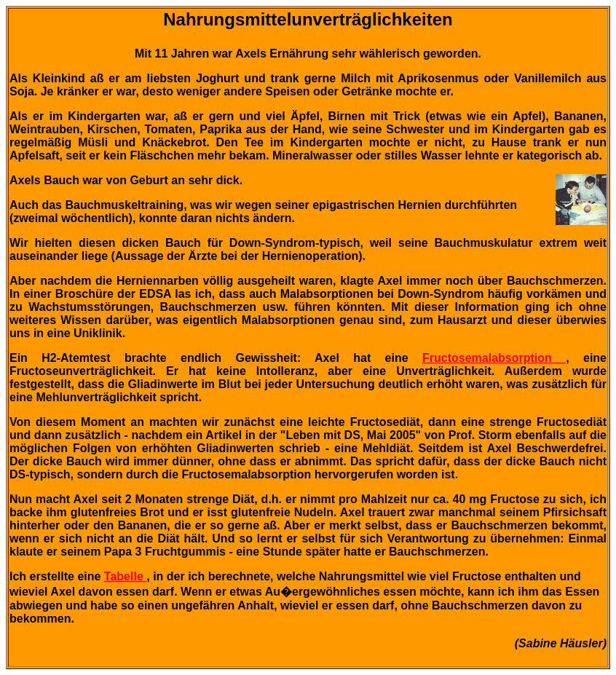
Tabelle (125, 576)
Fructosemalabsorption (494, 358)
